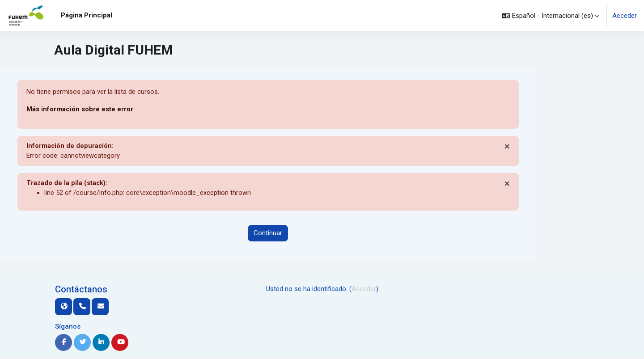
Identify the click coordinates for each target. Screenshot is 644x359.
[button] (550, 16)
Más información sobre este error (80, 110)
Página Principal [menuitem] (87, 15)
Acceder (625, 16)
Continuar (268, 234)
